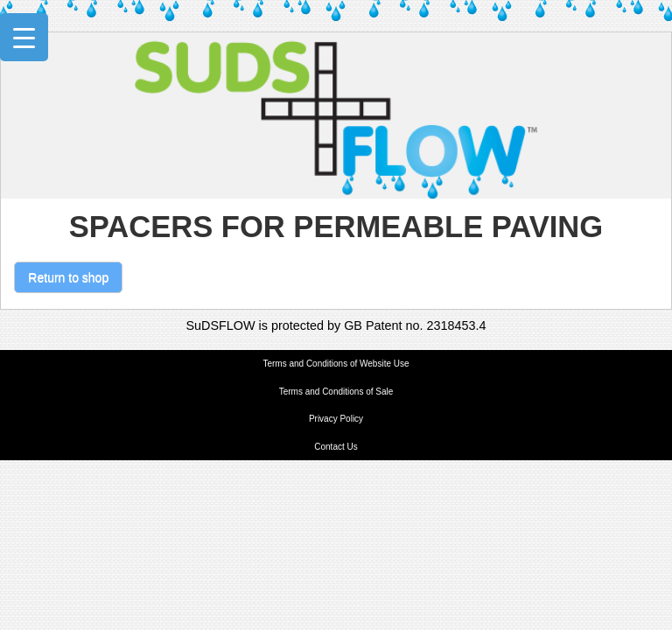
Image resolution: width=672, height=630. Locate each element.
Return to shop (68, 277)
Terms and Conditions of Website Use (336, 364)
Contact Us (336, 447)
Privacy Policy (336, 419)
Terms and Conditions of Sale (336, 392)
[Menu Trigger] (24, 37)
